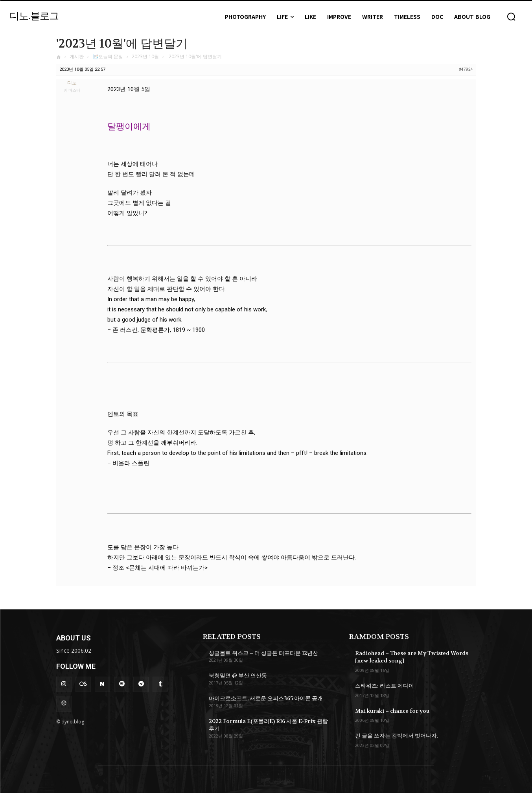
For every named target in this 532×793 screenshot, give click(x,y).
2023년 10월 (145, 56)
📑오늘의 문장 (108, 56)
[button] (511, 17)
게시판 (77, 56)
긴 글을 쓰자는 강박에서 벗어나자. (397, 736)
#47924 (466, 69)
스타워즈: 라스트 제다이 (385, 686)
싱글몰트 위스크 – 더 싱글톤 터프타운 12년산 (263, 653)
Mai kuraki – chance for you (392, 711)
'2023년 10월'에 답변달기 (122, 44)
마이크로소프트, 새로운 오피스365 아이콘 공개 (266, 698)
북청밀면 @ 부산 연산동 (238, 675)
